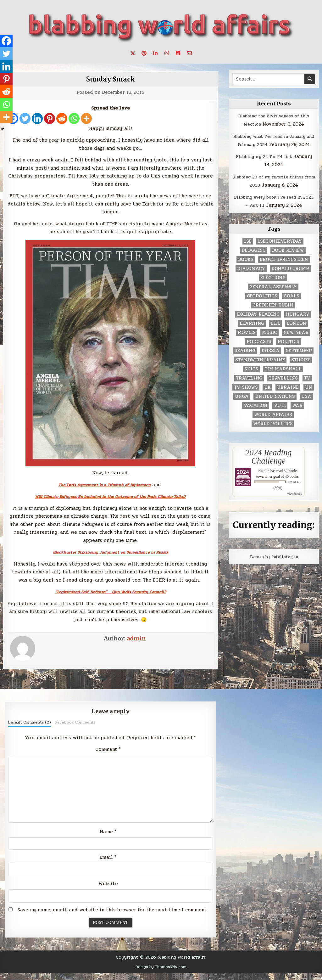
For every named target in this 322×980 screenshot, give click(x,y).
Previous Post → (198, 686)
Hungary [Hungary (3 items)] (298, 322)
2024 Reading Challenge (268, 465)
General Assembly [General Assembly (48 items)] (273, 295)
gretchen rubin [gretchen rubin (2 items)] (273, 313)
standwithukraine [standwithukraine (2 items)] (260, 368)
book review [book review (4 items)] (288, 259)
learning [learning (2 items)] (252, 332)
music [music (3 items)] (269, 341)
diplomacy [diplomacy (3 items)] (251, 277)
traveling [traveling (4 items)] (249, 386)
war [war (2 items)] (297, 414)
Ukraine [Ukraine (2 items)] (288, 395)
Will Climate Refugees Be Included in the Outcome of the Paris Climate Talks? (111, 496)
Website (108, 891)
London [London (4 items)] (296, 332)
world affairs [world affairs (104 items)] (273, 423)
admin (136, 638)
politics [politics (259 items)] (289, 350)
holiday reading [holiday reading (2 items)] (258, 322)
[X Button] (133, 53)
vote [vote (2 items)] (280, 414)
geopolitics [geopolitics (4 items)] (262, 304)
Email (108, 864)
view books (295, 502)
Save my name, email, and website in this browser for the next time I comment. (112, 917)
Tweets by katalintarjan (274, 565)
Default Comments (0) (30, 722)
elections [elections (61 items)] (273, 286)
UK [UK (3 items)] (267, 395)
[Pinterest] (50, 118)
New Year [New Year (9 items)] (296, 341)
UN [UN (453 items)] (309, 395)
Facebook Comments (75, 722)
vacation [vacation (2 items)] (256, 414)
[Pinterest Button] (144, 53)
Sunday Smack (111, 79)
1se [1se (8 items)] (248, 249)
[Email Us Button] (189, 53)
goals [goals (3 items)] (291, 304)
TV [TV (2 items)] (307, 386)
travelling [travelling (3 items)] (283, 386)
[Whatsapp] (74, 118)
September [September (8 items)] (299, 359)
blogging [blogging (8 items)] (254, 259)
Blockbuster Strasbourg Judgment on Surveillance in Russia (110, 552)
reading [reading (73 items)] (245, 359)
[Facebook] (7, 42)
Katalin (264, 479)
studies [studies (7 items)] (301, 368)
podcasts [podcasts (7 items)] (259, 350)
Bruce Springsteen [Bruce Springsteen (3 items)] (284, 268)
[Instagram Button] (167, 53)
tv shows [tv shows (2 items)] (246, 395)
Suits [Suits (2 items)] (251, 377)
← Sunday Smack (23, 686)
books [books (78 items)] (246, 268)
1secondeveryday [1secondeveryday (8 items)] (280, 249)
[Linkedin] (37, 118)
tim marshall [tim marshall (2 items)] (283, 377)
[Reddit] (62, 118)
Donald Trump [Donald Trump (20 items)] (290, 277)
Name (108, 838)
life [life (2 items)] (275, 332)
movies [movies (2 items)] (247, 341)
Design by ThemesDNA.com (161, 974)
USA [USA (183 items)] (306, 405)
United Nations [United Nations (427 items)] (275, 405)
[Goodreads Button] (178, 53)
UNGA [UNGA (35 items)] (242, 405)
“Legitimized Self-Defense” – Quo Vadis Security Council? (110, 592)
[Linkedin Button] (155, 53)
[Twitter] (25, 118)
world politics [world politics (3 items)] (273, 432)
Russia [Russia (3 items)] (271, 359)
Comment (108, 749)
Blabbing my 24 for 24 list (264, 165)
